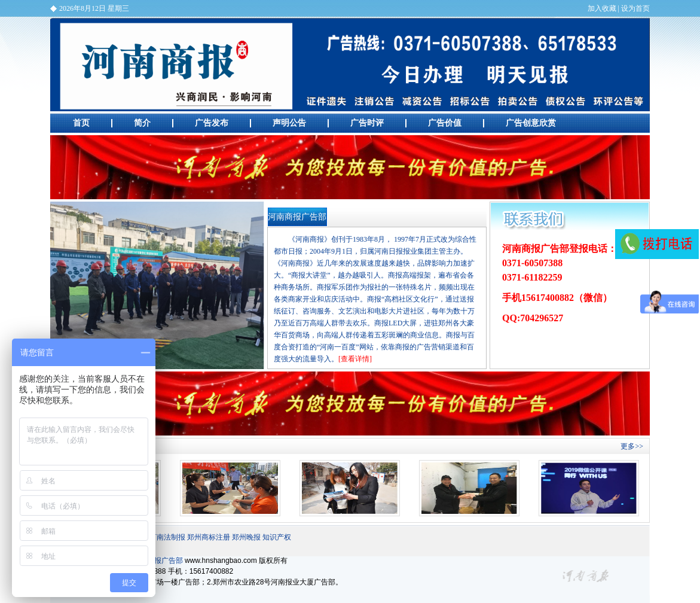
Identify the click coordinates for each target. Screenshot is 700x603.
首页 (81, 123)
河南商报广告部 (350, 65)
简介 (142, 123)
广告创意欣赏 (531, 123)
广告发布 (212, 123)
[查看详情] (355, 359)
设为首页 (635, 8)
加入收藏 (602, 8)
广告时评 (367, 123)
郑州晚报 (246, 537)
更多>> (632, 446)
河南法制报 (167, 537)
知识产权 (277, 537)
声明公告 (289, 123)
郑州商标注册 (209, 537)
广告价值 (445, 123)
